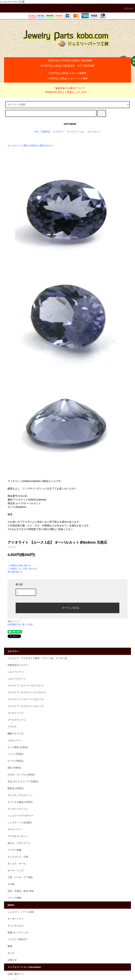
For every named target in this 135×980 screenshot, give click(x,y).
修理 (10, 946)
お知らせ (12, 960)
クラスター (58, 132)
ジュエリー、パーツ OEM (21, 912)
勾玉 (37, 132)
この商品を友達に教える (19, 565)
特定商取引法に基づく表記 (20, 624)
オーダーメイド (16, 919)
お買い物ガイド (16, 974)
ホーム (11, 146)
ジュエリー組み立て (18, 939)
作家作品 (46, 132)
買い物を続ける (15, 572)
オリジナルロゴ (16, 926)
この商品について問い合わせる (22, 569)
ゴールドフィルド (76, 132)
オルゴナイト (94, 132)
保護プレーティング (18, 933)
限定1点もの (46, 146)
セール (11, 953)
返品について (14, 621)
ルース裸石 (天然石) (27, 146)
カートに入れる (67, 608)
